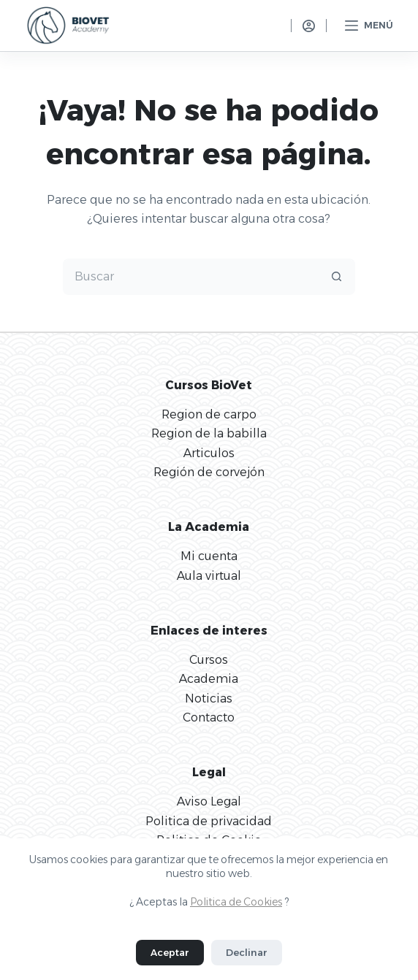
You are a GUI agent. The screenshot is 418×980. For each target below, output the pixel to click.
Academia (209, 679)
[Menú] (369, 26)
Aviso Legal (209, 801)
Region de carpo (209, 414)
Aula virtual (209, 576)
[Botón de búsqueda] (337, 277)
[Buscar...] (191, 277)
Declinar (247, 952)
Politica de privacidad (209, 821)
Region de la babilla (209, 433)
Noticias (209, 698)
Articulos (209, 453)
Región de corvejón (209, 472)
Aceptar (170, 952)
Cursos (209, 660)
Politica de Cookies (236, 902)
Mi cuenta (209, 556)
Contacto (209, 717)
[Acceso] (309, 26)
